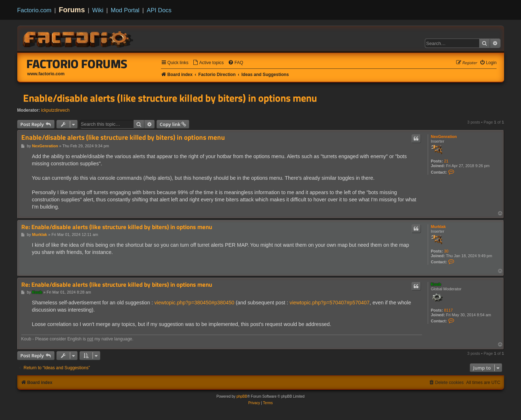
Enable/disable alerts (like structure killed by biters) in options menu (170, 98)
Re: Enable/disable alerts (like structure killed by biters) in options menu (117, 227)
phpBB (242, 396)
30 (446, 251)
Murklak (439, 227)
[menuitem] (208, 63)
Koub (436, 284)
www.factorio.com (46, 74)
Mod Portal (125, 10)
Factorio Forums (77, 64)
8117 (448, 310)
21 (446, 161)
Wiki (98, 10)
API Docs (159, 10)
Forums (72, 10)
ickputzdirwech (55, 110)
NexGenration (444, 137)
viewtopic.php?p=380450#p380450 (194, 303)
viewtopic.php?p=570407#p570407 (329, 303)
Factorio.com (34, 10)
